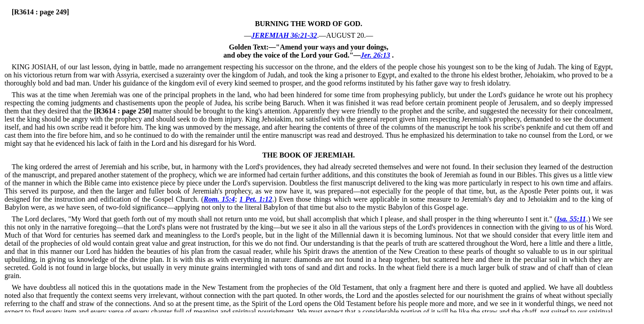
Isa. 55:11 (571, 219)
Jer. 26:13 (376, 55)
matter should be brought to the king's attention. (192, 111)
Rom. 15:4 (219, 199)
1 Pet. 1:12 (256, 199)
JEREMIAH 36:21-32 (284, 35)
